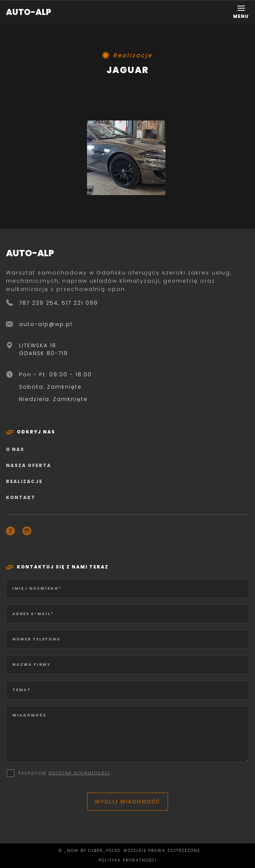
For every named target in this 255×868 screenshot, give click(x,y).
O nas (15, 449)
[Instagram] (27, 532)
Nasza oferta (29, 465)
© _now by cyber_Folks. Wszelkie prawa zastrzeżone (127, 851)
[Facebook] (10, 532)
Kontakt (21, 497)
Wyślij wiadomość (128, 802)
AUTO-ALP (29, 12)
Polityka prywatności (128, 860)
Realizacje (24, 481)
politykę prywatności (79, 773)
